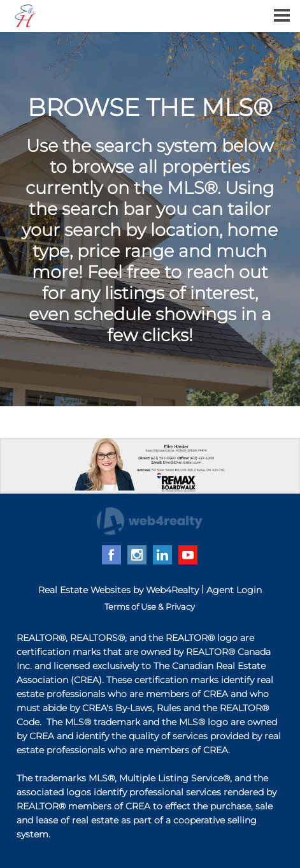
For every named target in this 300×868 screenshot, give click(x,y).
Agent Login (234, 590)
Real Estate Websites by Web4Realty (118, 590)
